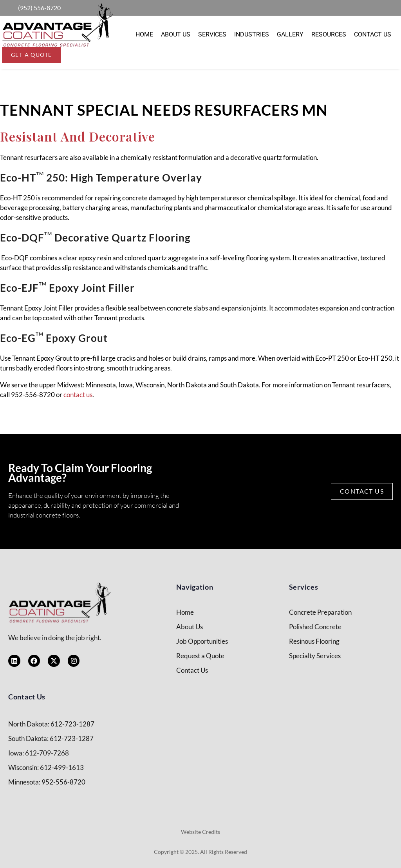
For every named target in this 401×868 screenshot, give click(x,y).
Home (144, 35)
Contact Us (373, 35)
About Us (176, 35)
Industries (252, 35)
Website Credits (200, 832)
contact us (78, 395)
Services (212, 35)
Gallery (290, 35)
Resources (329, 35)
